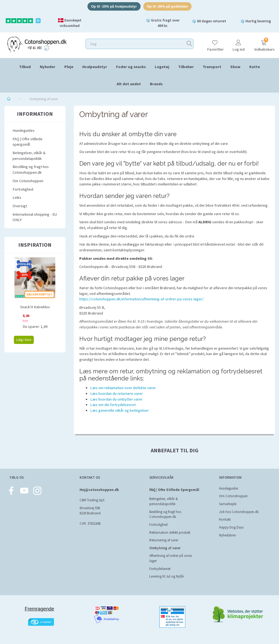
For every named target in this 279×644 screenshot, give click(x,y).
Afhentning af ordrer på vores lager (171, 558)
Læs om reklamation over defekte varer (123, 388)
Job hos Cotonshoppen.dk (239, 512)
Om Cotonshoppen (28, 181)
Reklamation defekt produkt (170, 532)
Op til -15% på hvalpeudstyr (113, 6)
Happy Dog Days (231, 527)
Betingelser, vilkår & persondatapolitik (29, 156)
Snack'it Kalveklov (35, 307)
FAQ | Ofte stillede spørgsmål (28, 142)
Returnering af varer (164, 540)
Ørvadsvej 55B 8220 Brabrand (90, 511)
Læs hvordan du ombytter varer (116, 399)
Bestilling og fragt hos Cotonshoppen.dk (31, 170)
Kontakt (225, 520)
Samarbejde (228, 504)
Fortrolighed (23, 189)
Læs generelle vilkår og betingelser (119, 411)
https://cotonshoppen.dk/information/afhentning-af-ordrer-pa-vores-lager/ (141, 299)
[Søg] (189, 44)
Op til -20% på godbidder (168, 6)
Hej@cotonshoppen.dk (99, 490)
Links (17, 198)
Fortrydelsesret (160, 569)
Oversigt (20, 206)
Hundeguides (24, 131)
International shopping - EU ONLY (35, 217)
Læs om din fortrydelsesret (113, 405)
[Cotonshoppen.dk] (37, 44)
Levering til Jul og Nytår (167, 577)
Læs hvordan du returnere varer (116, 394)
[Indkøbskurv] (264, 43)
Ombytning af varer (165, 548)
